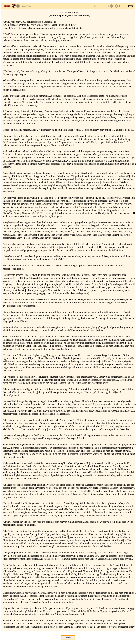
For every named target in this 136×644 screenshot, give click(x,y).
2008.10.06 (27, 6)
